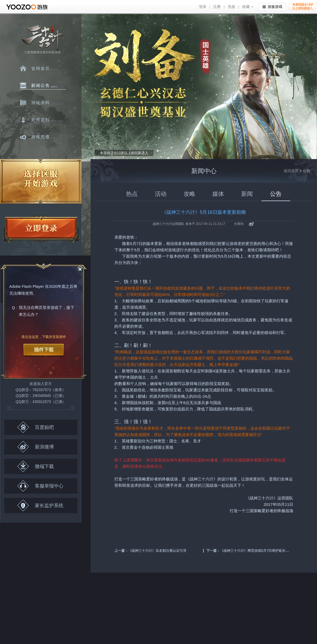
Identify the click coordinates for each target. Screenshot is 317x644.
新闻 (247, 194)
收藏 (246, 7)
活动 (161, 194)
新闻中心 (43, 86)
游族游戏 (272, 6)
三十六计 (42, 40)
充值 (231, 7)
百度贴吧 (36, 427)
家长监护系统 (40, 505)
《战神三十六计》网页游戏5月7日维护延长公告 (256, 551)
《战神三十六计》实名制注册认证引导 (157, 551)
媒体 (218, 194)
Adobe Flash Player (27, 286)
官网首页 (43, 68)
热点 (132, 194)
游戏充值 (43, 137)
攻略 (189, 194)
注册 (217, 7)
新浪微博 (36, 447)
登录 (203, 7)
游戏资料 (43, 103)
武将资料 (43, 120)
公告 (276, 194)
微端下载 (36, 466)
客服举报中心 (40, 486)
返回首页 (291, 171)
